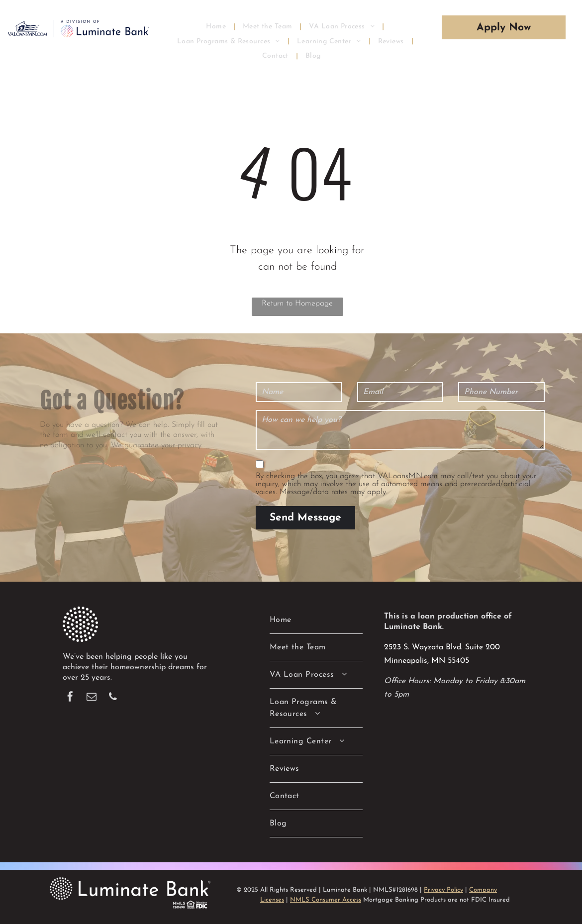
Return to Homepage (297, 304)
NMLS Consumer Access (326, 900)
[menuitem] (217, 26)
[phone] (113, 698)
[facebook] (70, 698)
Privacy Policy (443, 890)
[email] (92, 698)
